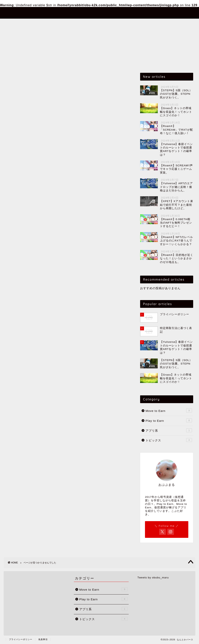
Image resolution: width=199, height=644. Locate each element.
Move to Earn (61, 23)
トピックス (141, 23)
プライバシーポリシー (21, 639)
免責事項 (43, 639)
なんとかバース (100, 13)
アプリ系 (117, 23)
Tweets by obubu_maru (153, 578)
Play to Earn (91, 23)
